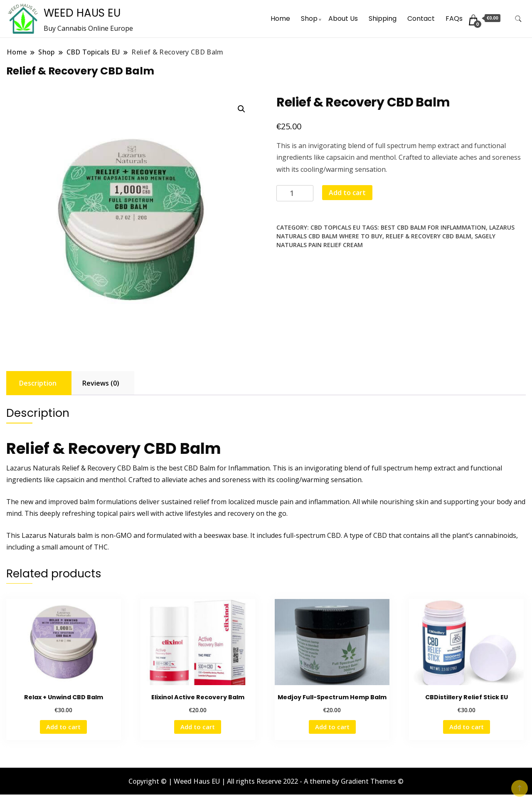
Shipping (383, 19)
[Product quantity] (295, 193)
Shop (309, 19)
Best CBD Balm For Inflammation (433, 227)
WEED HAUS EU (82, 13)
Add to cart (347, 193)
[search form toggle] (518, 19)
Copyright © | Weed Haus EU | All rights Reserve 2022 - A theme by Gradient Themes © (266, 781)
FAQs (454, 19)
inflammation (329, 502)
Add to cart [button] (63, 727)
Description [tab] (38, 383)
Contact (421, 19)
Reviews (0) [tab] (101, 383)
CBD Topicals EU (335, 227)
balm (85, 535)
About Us (343, 19)
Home (280, 19)
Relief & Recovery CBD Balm (429, 236)
